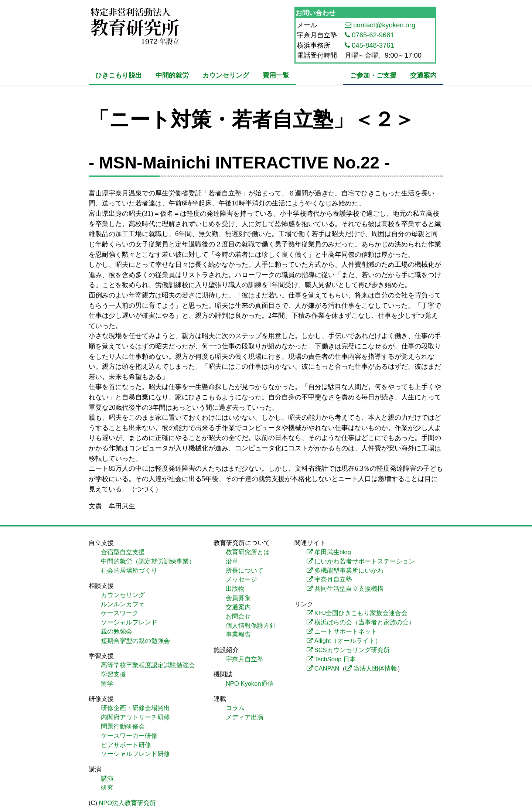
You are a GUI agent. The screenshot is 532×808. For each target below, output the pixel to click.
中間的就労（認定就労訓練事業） (148, 561)
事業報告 (238, 635)
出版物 (235, 589)
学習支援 (113, 674)
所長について (245, 571)
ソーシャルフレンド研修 (135, 754)
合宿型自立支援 (123, 552)
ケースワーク (120, 613)
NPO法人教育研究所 (128, 803)
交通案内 (423, 75)
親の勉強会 (117, 632)
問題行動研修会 (123, 727)
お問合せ (238, 616)
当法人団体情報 (375, 669)
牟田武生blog (333, 552)
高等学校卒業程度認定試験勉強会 (148, 665)
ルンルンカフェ (123, 604)
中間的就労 (172, 75)
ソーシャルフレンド (129, 622)
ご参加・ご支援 (373, 75)
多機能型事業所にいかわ (349, 571)
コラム (235, 708)
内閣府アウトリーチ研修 (135, 717)
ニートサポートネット (346, 632)
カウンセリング (226, 75)
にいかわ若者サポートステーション (365, 561)
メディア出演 (245, 717)
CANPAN (327, 669)
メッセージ (241, 579)
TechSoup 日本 (335, 659)
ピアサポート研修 (126, 745)
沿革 (232, 561)
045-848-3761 (373, 45)
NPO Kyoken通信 (250, 684)
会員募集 (238, 598)
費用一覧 (276, 75)
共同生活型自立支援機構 (349, 589)
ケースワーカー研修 (129, 736)
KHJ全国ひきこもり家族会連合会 (361, 613)
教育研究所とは (248, 552)
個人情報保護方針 (251, 626)
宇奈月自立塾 (245, 659)
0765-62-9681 (373, 35)
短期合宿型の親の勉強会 (135, 641)
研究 (107, 787)
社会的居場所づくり (129, 571)
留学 (107, 684)
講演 (107, 779)
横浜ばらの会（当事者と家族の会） (365, 622)
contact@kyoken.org (384, 25)
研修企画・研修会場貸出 (135, 708)
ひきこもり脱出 (119, 75)
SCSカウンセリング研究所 (352, 650)
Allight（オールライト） (348, 641)
